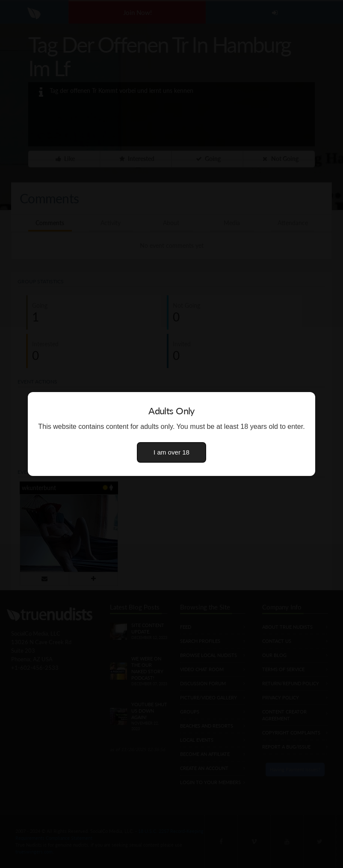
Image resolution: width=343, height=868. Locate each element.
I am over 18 (171, 452)
